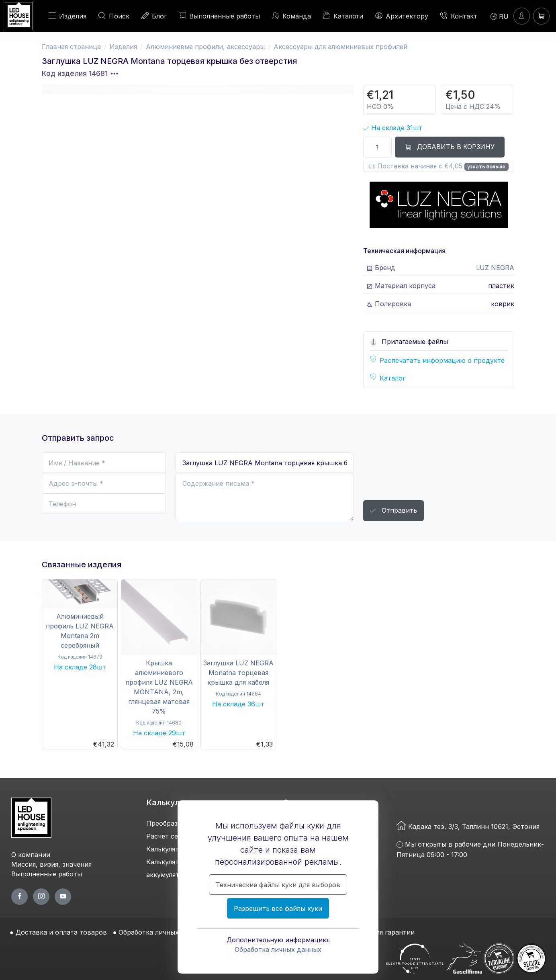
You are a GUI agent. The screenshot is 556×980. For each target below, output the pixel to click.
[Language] (500, 16)
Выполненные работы (219, 16)
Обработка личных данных (278, 949)
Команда (291, 16)
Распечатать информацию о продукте (442, 360)
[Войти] (522, 16)
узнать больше (486, 167)
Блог (154, 16)
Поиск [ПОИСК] (114, 16)
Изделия (67, 16)
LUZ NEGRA (495, 268)
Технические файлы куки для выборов (278, 885)
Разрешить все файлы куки (278, 908)
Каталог (392, 378)
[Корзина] (541, 16)
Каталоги (343, 16)
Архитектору (402, 16)
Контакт (459, 16)
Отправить (393, 511)
